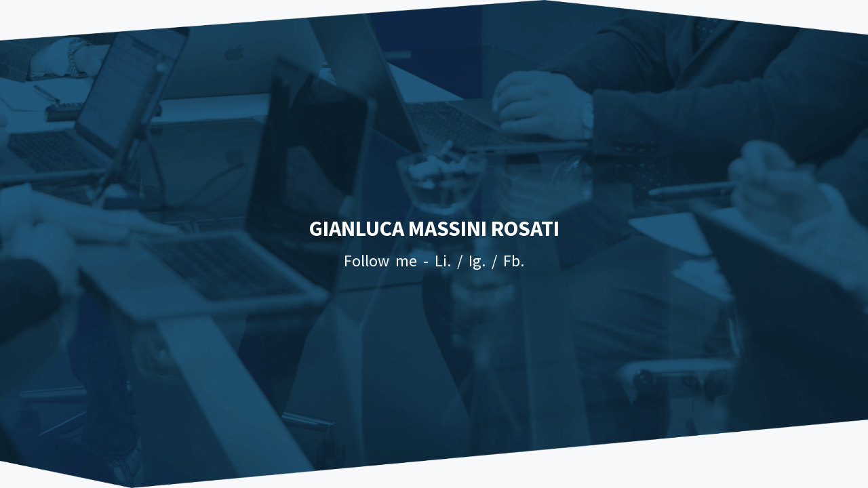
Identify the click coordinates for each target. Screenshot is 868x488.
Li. (443, 261)
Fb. (514, 261)
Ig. (477, 261)
